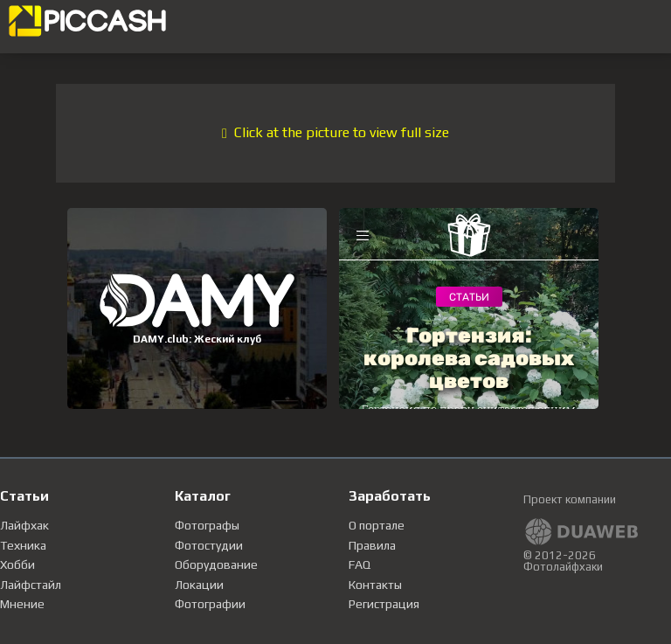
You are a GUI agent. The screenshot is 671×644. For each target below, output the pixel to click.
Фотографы (207, 525)
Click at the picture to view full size (335, 132)
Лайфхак (24, 525)
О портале (377, 525)
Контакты (375, 585)
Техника (23, 545)
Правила (372, 545)
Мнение (22, 604)
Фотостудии (209, 545)
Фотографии (210, 604)
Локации (199, 585)
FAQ (360, 564)
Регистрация (384, 604)
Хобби (17, 564)
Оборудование (216, 564)
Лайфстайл (31, 585)
